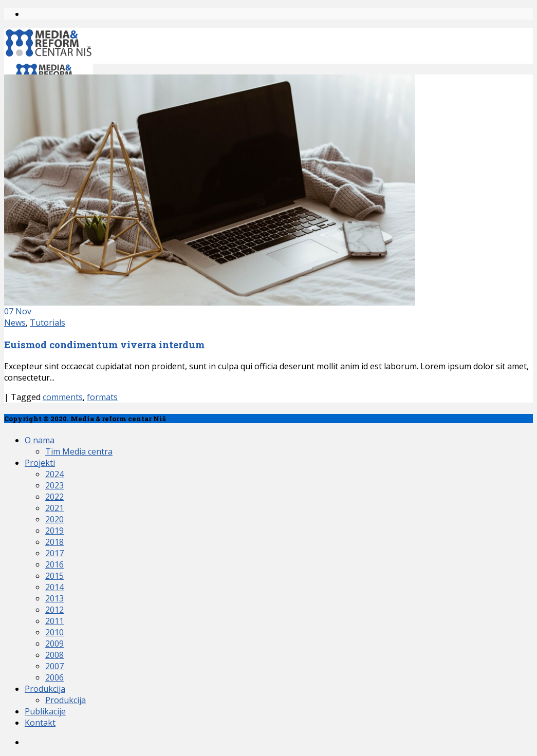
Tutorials (48, 323)
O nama (40, 440)
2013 (54, 598)
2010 (54, 632)
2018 (54, 542)
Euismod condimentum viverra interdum (104, 344)
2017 (54, 553)
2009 (54, 644)
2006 (54, 677)
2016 (54, 564)
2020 (54, 519)
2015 (54, 576)
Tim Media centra (79, 451)
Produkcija (45, 689)
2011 (54, 621)
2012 (54, 610)
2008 (54, 655)
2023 (54, 485)
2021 (54, 508)
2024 (54, 474)
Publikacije (45, 711)
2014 (54, 587)
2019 (54, 531)
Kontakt (40, 723)
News (15, 323)
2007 (54, 666)
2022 (54, 497)
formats (102, 397)
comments (63, 397)
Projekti (40, 463)
